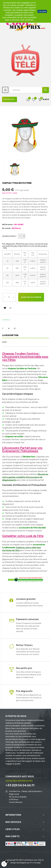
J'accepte (42, 11)
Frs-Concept (35, 863)
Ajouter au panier (31, 297)
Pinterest (16, 329)
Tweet (10, 329)
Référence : (8, 224)
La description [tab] (10, 335)
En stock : (7, 228)
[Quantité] (9, 297)
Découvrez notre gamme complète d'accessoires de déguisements (25, 477)
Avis (4, 342)
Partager (4, 329)
